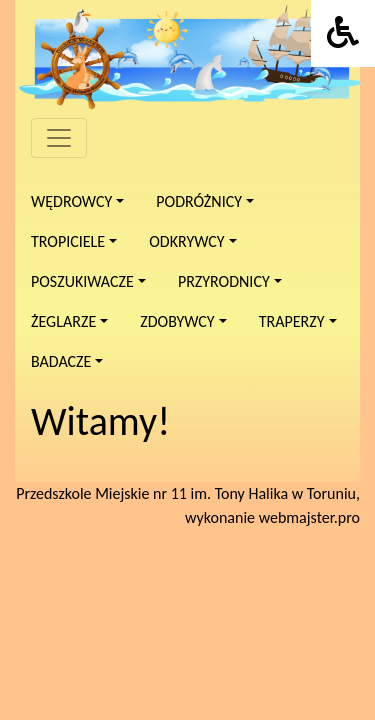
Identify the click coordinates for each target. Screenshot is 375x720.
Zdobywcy (177, 321)
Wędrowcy (71, 201)
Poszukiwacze (82, 281)
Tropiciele (68, 241)
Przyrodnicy (224, 281)
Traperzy (292, 321)
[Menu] (59, 138)
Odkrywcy (186, 241)
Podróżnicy (199, 201)
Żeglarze (63, 321)
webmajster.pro (309, 517)
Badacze (61, 361)
